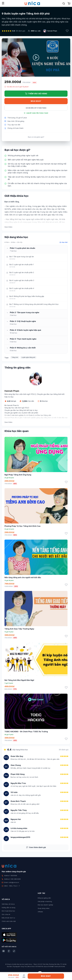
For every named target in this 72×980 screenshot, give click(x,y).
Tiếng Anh (15, 357)
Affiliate (40, 912)
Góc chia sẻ (6, 914)
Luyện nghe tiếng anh (28, 357)
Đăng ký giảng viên (44, 898)
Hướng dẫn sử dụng (8, 908)
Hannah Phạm (52, 31)
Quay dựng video (44, 908)
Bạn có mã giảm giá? (36, 137)
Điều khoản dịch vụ (8, 918)
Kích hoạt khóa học (8, 911)
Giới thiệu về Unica (8, 904)
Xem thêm (8, 227)
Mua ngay (36, 101)
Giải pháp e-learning (45, 901)
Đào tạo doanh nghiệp (45, 905)
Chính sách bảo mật (9, 921)
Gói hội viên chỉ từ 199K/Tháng (36, 108)
